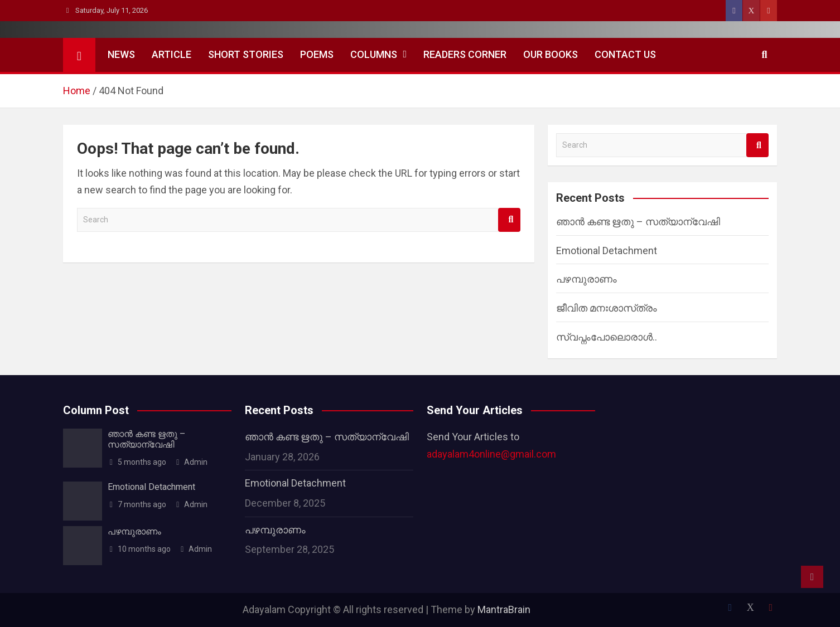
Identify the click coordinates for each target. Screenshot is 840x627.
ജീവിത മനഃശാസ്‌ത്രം (607, 308)
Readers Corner (465, 54)
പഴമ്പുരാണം (586, 279)
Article (172, 54)
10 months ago (139, 549)
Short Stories (246, 54)
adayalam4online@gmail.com (491, 454)
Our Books (551, 54)
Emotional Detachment (607, 251)
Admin (191, 462)
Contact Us (625, 54)
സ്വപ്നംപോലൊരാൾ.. (607, 337)
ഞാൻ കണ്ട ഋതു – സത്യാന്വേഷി (638, 222)
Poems (317, 54)
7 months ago (137, 504)
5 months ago (137, 462)
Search (509, 220)
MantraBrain (504, 609)
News (121, 54)
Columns (374, 54)
